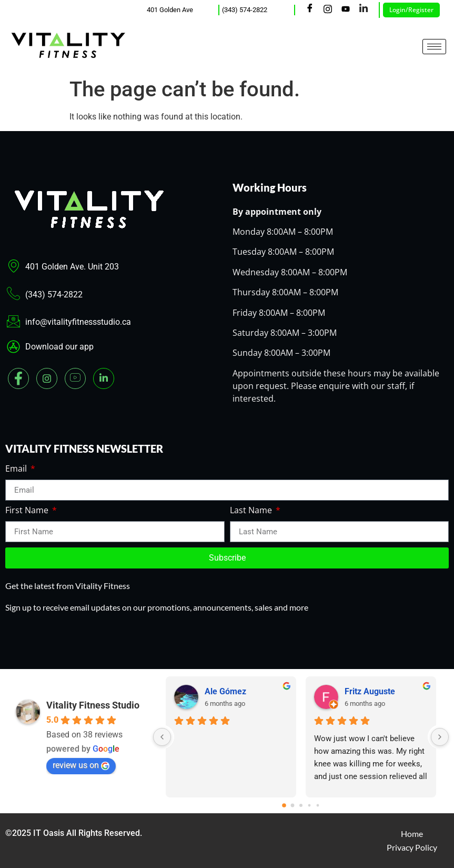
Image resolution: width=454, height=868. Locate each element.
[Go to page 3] (310, 806)
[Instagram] (328, 10)
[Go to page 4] (318, 806)
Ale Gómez (225, 691)
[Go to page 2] (301, 805)
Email (17, 469)
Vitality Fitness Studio (93, 705)
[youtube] (75, 378)
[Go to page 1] (293, 806)
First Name (28, 511)
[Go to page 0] (284, 805)
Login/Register (411, 10)
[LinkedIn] (364, 10)
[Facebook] (310, 10)
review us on (81, 765)
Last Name (252, 511)
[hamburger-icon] (434, 47)
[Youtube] (346, 10)
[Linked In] (104, 378)
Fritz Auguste (370, 691)
